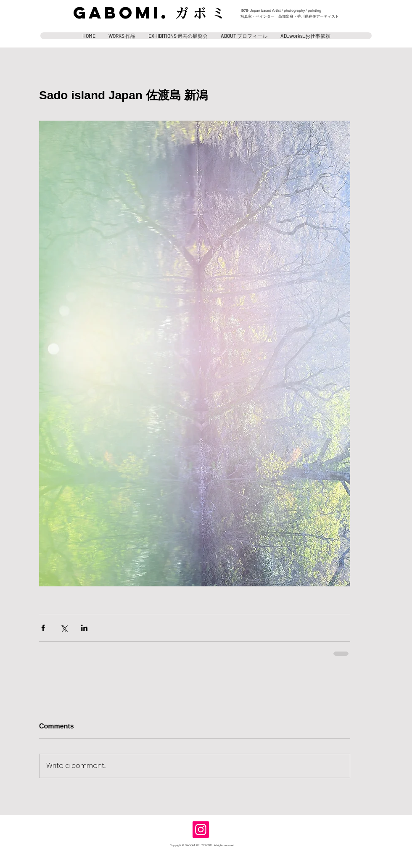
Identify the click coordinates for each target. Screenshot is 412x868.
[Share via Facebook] (43, 628)
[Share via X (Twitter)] (64, 628)
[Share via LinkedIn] (84, 628)
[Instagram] (201, 830)
